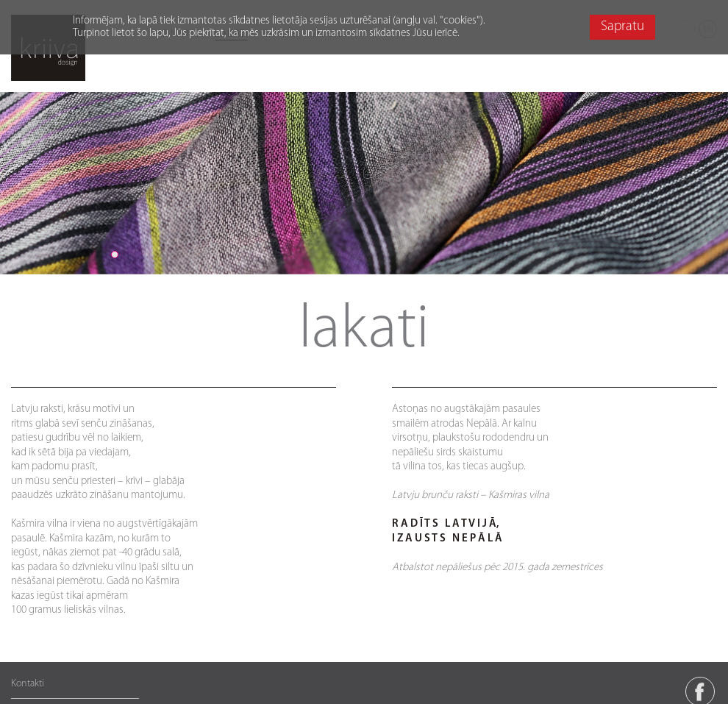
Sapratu (622, 27)
